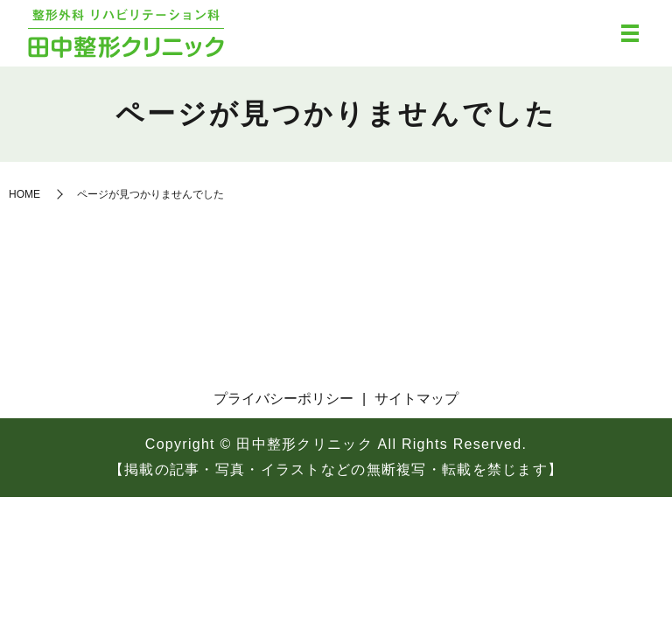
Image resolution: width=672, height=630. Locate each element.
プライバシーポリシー (283, 399)
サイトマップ (416, 399)
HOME (24, 194)
